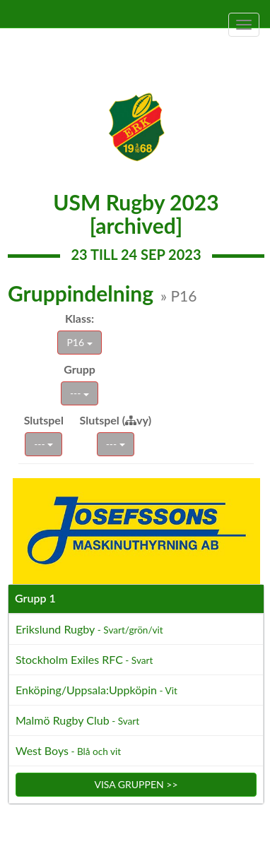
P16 (79, 342)
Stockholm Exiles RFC (84, 659)
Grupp (80, 369)
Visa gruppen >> (136, 784)
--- (80, 393)
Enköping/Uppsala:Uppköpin (96, 690)
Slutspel (44, 420)
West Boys (68, 750)
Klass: (80, 318)
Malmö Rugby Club (77, 720)
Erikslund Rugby (89, 629)
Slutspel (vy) (116, 420)
